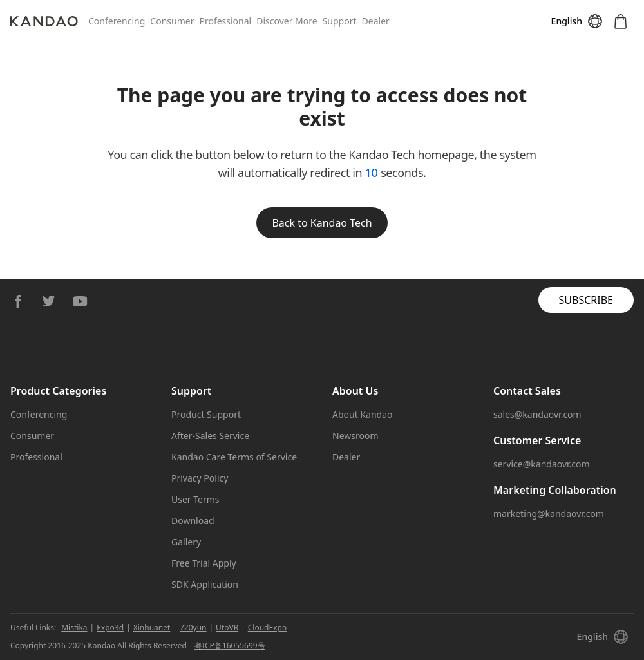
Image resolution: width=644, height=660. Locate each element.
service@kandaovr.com (542, 464)
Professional (225, 21)
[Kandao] (49, 21)
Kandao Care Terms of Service (234, 457)
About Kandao (362, 414)
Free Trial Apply (204, 563)
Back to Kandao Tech (322, 223)
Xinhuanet (152, 627)
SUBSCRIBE (586, 300)
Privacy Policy (200, 478)
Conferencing (117, 21)
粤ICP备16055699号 (230, 646)
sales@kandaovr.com (537, 414)
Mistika (74, 627)
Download (193, 521)
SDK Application (205, 584)
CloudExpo (267, 627)
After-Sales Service (210, 436)
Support (340, 21)
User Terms (195, 499)
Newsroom (355, 436)
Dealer (376, 21)
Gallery (186, 542)
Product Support (206, 414)
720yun (193, 627)
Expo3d (110, 627)
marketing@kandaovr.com (549, 514)
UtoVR (227, 627)
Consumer (172, 21)
